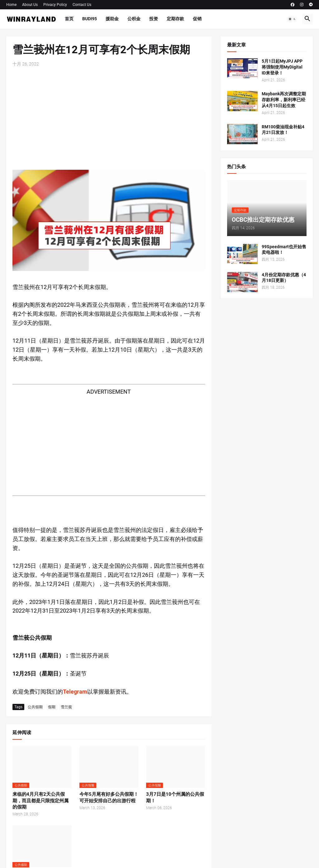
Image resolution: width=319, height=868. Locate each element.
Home (11, 5)
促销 (197, 19)
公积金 (134, 19)
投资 (154, 19)
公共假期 (35, 707)
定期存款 (175, 19)
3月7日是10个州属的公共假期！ (175, 797)
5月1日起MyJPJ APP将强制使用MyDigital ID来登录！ (282, 67)
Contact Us (82, 5)
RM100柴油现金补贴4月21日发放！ (283, 130)
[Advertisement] (109, 118)
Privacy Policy (55, 5)
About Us (30, 5)
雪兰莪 (66, 707)
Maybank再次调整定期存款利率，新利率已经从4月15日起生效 (284, 100)
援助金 (112, 19)
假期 (52, 707)
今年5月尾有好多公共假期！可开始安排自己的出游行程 (109, 797)
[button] (292, 19)
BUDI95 (90, 19)
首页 (69, 19)
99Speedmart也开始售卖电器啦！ (284, 250)
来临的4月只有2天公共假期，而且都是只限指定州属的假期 (40, 801)
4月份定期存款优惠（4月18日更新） (284, 278)
